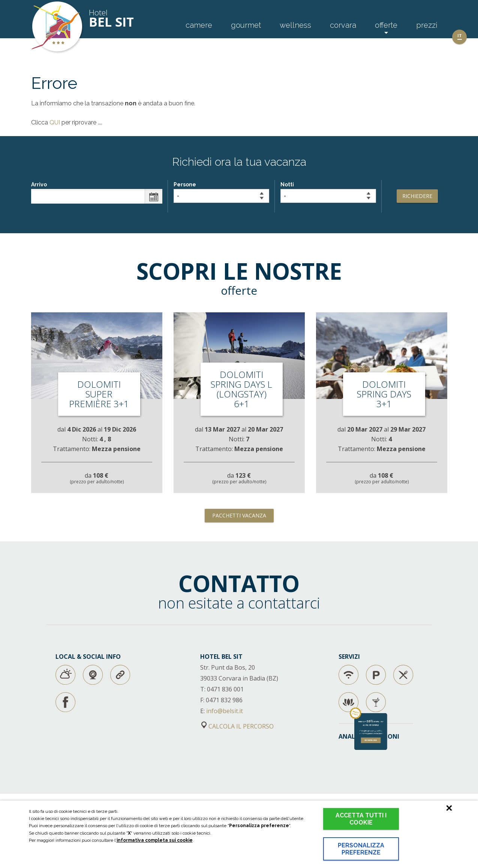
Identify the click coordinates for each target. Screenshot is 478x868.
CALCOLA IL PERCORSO (238, 726)
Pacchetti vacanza (239, 515)
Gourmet (246, 25)
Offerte (386, 25)
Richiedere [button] (417, 196)
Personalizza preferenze (361, 849)
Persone (221, 192)
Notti (328, 192)
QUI (55, 122)
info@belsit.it (225, 711)
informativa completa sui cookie (155, 840)
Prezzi (427, 25)
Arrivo (97, 193)
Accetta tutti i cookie (361, 819)
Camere (199, 25)
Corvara (343, 25)
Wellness (295, 25)
